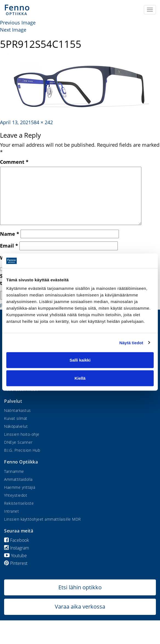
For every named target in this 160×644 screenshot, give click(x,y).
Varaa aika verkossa (80, 606)
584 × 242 (42, 122)
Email (9, 246)
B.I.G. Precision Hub (22, 450)
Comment (14, 162)
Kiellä (80, 378)
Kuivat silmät (16, 418)
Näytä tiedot (131, 342)
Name (10, 234)
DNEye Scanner (18, 442)
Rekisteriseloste (19, 503)
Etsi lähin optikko (80, 587)
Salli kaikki (80, 360)
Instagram (17, 548)
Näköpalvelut (16, 426)
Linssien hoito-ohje (22, 434)
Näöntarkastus (18, 410)
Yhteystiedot (16, 495)
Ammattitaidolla (18, 479)
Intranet (12, 511)
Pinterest (16, 563)
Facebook (17, 540)
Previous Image (18, 23)
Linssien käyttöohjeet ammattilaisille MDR (42, 519)
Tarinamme (14, 471)
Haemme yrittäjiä (20, 487)
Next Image (13, 30)
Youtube (15, 556)
